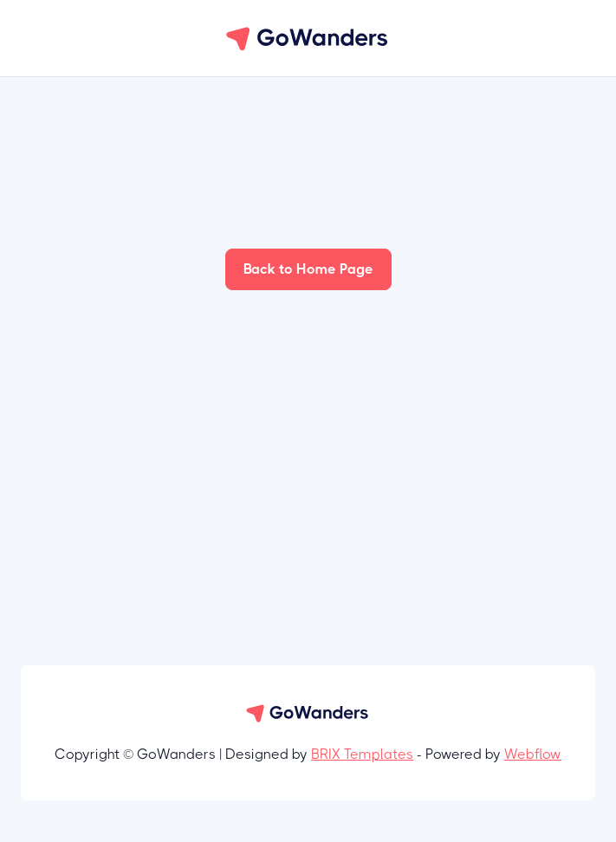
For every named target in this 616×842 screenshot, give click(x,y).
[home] (308, 38)
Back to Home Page (308, 269)
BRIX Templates (362, 754)
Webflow (533, 754)
